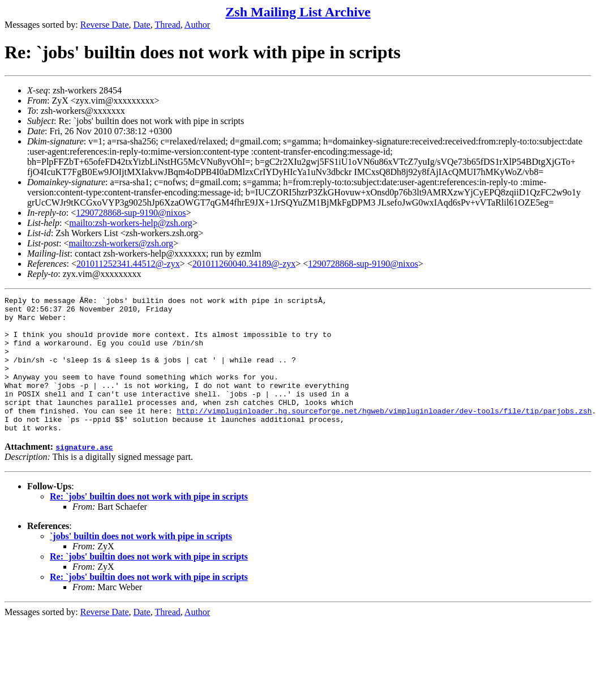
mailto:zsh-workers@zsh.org (121, 243)
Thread (167, 25)
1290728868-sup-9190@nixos (131, 213)
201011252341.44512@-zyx (128, 264)
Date (142, 25)
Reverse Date (105, 25)
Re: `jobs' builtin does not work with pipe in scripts (149, 524)
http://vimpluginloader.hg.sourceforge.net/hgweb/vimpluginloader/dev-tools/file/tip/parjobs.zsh (384, 434)
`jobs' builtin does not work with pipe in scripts (141, 563)
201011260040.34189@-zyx (244, 264)
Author (197, 25)
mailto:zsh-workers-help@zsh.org (131, 223)
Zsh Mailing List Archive (298, 12)
